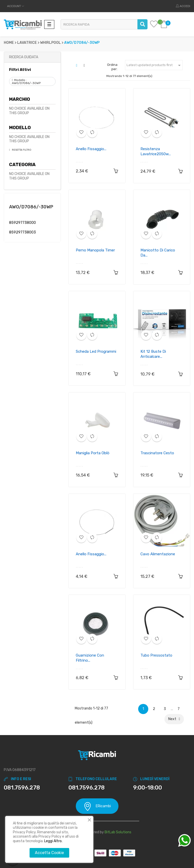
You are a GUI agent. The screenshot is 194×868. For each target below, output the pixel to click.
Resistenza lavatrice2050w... (156, 151)
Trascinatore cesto (157, 453)
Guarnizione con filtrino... (90, 658)
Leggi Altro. (53, 841)
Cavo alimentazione (158, 554)
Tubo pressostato (156, 655)
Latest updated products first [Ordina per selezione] (154, 65)
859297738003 (22, 232)
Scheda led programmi (96, 351)
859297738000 (22, 223)
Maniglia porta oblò (93, 453)
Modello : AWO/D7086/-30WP (26, 82)
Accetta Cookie (49, 853)
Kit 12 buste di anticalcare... (153, 354)
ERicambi (97, 806)
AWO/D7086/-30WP (31, 207)
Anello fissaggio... (91, 149)
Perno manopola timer (95, 250)
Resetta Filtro (21, 150)
